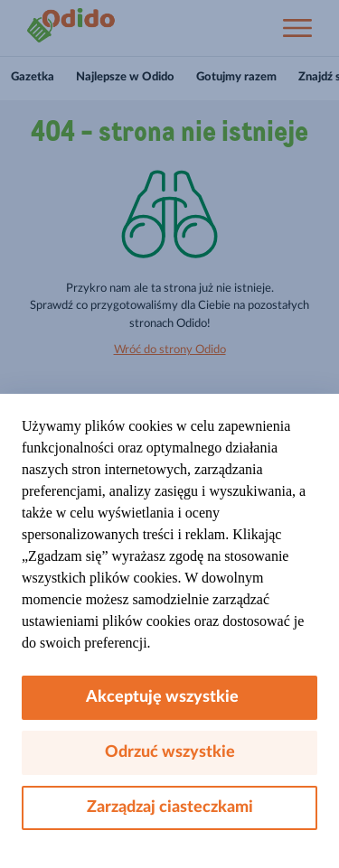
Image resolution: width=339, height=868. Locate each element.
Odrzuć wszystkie (170, 752)
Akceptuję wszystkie (169, 697)
